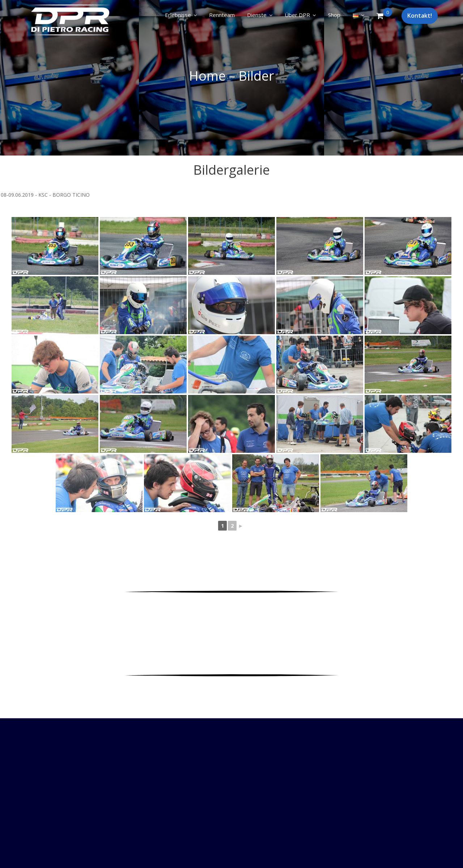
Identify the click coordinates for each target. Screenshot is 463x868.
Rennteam (222, 15)
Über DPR (297, 15)
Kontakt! (420, 16)
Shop (334, 15)
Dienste (257, 15)
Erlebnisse (178, 15)
